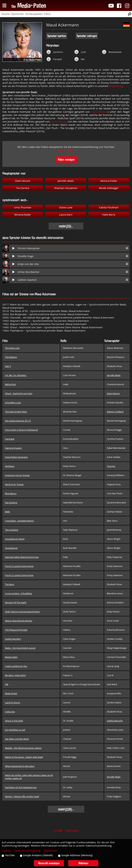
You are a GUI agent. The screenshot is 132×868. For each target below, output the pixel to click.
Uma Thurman (23, 207)
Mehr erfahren (66, 150)
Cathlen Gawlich (27, 280)
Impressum (72, 831)
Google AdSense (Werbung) (77, 855)
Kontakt (58, 831)
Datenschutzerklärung (27, 851)
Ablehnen (83, 863)
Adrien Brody (58, 122)
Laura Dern (66, 215)
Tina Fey (111, 466)
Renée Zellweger (109, 188)
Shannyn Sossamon (66, 188)
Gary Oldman (100, 112)
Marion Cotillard (115, 412)
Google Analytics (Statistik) (38, 855)
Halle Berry (109, 215)
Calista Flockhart (109, 207)
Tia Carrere (23, 188)
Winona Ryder (23, 215)
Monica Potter (109, 181)
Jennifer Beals (66, 181)
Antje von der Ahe (28, 264)
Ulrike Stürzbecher (28, 272)
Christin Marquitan (29, 248)
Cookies (6, 851)
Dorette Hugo (26, 256)
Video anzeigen (66, 159)
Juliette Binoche (115, 721)
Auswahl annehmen (49, 863)
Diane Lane (66, 207)
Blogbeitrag (116, 86)
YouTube (10, 855)
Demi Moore (23, 181)
